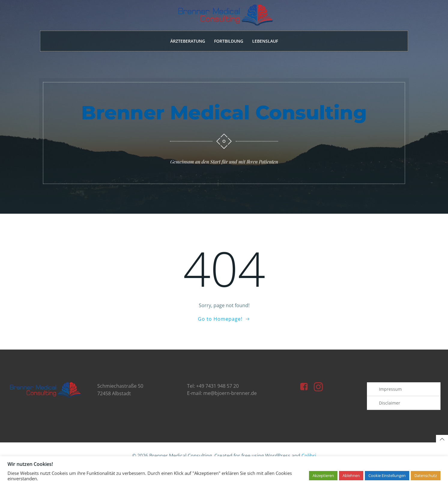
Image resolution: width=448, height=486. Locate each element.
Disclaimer (390, 417)
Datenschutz (426, 475)
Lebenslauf (265, 42)
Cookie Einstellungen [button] (387, 475)
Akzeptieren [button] (323, 475)
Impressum (391, 403)
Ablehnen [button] (351, 475)
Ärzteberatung (188, 42)
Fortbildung (229, 42)
